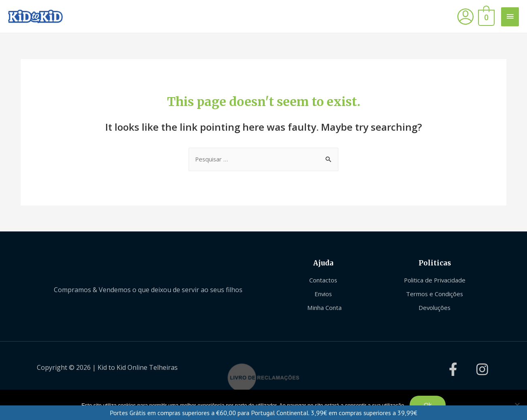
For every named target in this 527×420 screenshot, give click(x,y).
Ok (428, 405)
